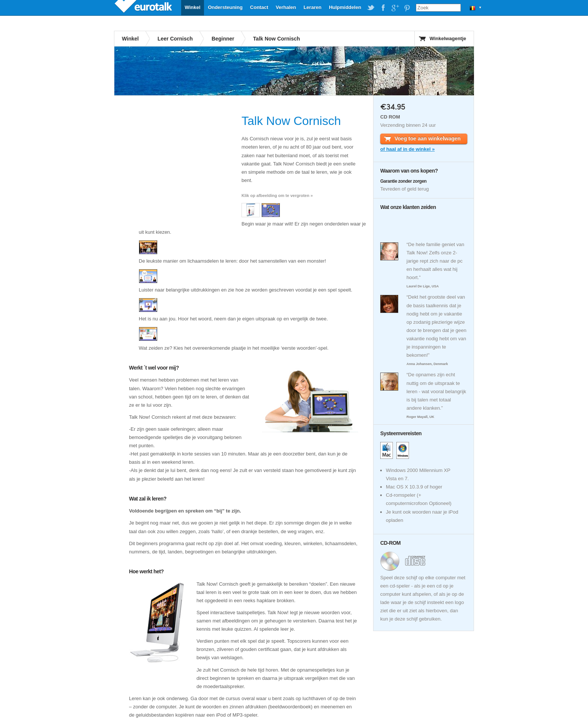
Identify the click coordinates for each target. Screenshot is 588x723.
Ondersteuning (225, 7)
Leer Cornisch (175, 39)
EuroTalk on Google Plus (395, 8)
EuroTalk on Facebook (383, 8)
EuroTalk (144, 8)
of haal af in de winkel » (407, 149)
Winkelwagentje (448, 38)
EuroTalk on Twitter (371, 8)
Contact (259, 7)
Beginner (223, 39)
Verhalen (286, 7)
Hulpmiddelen (345, 7)
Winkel (193, 7)
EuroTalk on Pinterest (407, 8)
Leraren (312, 7)
